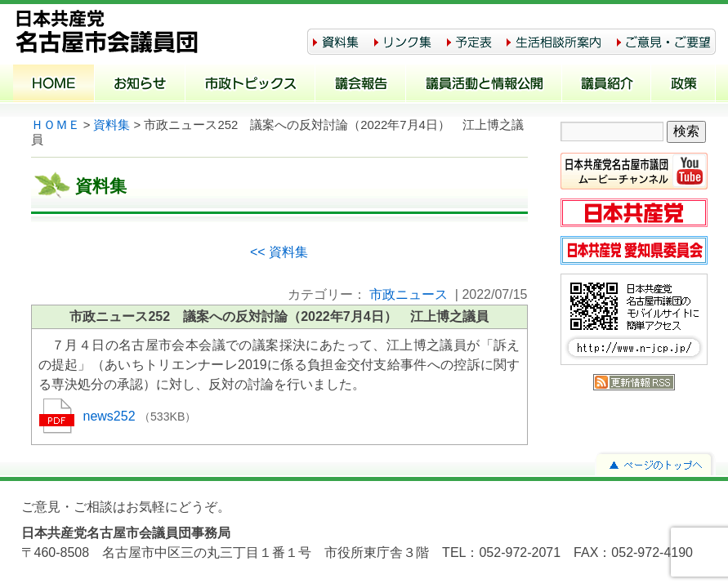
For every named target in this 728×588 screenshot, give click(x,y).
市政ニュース (409, 294)
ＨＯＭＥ (56, 125)
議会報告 (361, 85)
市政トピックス (250, 85)
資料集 (112, 125)
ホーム (54, 85)
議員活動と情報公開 (484, 85)
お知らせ (140, 85)
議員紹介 (607, 85)
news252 (112, 416)
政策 (683, 85)
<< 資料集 (279, 252)
